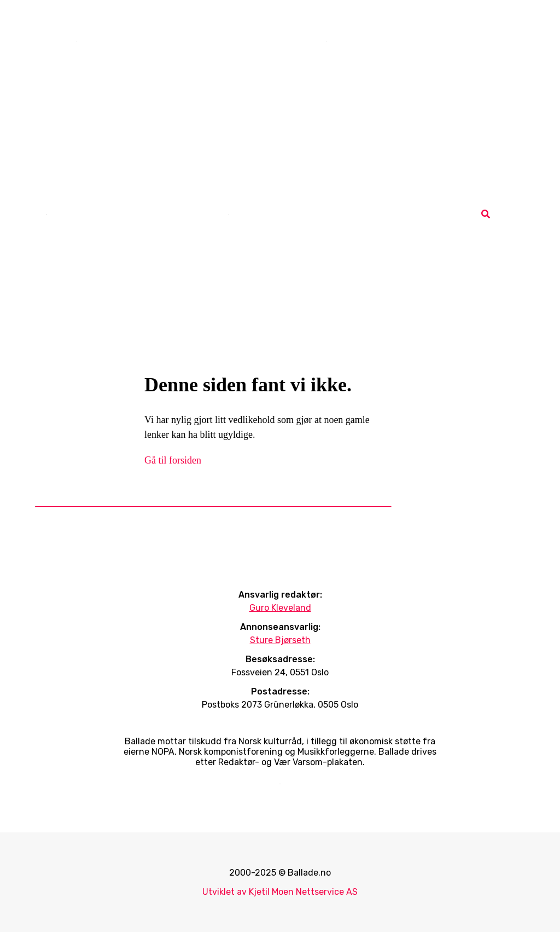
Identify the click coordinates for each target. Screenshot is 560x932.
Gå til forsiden (173, 460)
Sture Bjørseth (280, 640)
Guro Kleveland (280, 608)
